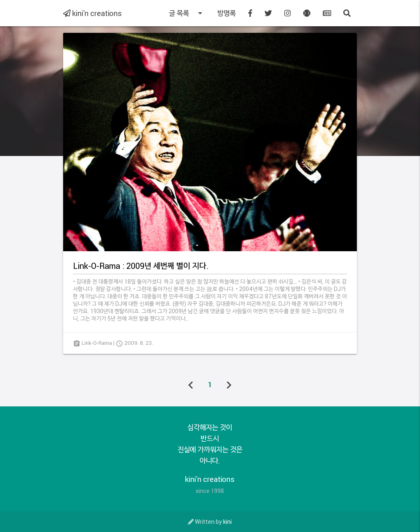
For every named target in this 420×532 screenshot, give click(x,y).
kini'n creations (92, 13)
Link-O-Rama (97, 343)
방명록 (227, 13)
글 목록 (187, 13)
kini (227, 522)
